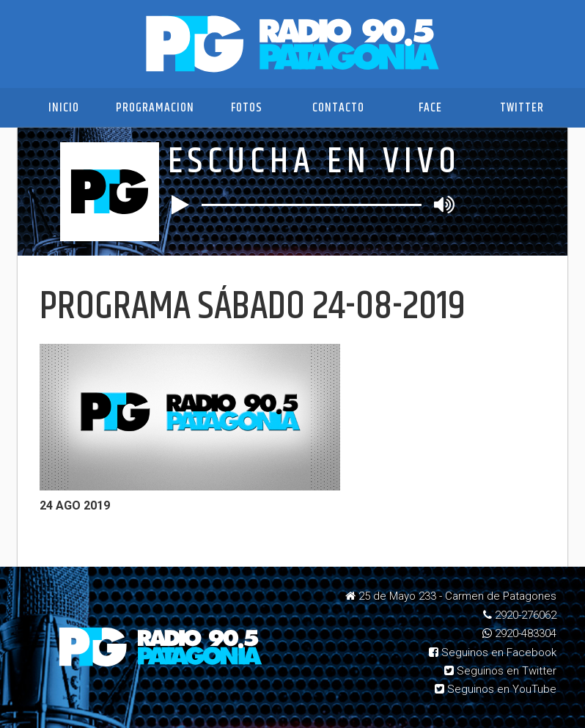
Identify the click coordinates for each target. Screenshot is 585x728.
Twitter (522, 108)
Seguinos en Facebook (493, 652)
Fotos (247, 108)
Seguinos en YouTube (496, 689)
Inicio (64, 108)
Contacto (338, 108)
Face (430, 108)
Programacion (155, 108)
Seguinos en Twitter (500, 671)
